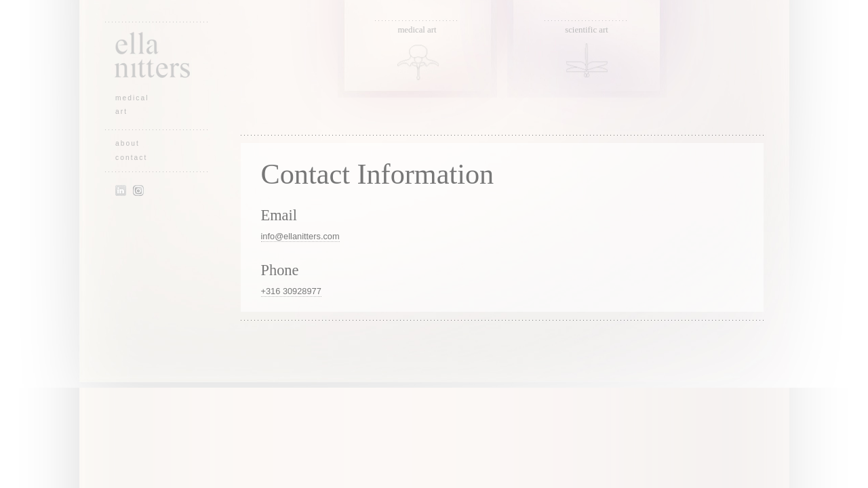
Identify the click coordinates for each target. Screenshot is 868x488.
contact (131, 158)
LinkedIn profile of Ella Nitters (121, 190)
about (127, 143)
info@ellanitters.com (300, 236)
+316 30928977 (291, 291)
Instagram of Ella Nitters (138, 190)
